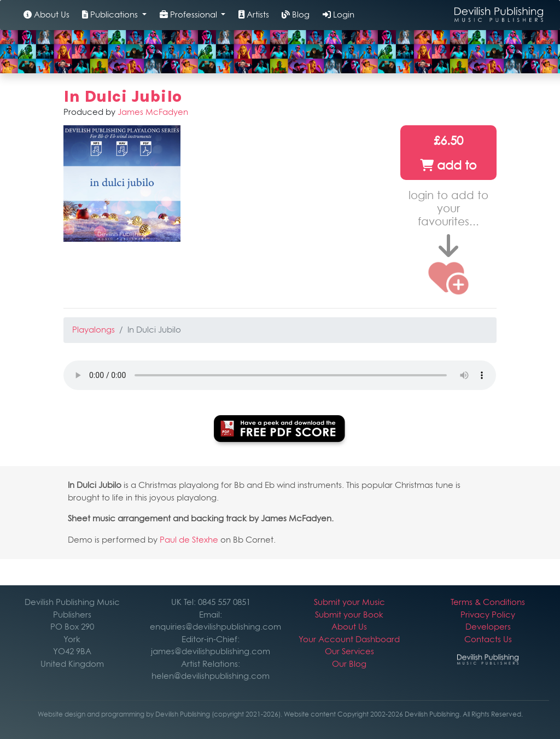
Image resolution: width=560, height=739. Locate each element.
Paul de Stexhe (189, 540)
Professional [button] (189, 14)
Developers (488, 627)
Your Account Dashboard (349, 639)
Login (339, 14)
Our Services (349, 651)
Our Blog (349, 664)
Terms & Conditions (488, 602)
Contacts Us (488, 639)
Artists (254, 14)
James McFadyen (153, 112)
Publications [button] (111, 14)
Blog (296, 14)
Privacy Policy (488, 615)
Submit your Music (349, 602)
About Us (46, 14)
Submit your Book (349, 615)
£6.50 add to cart (448, 157)
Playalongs (94, 330)
